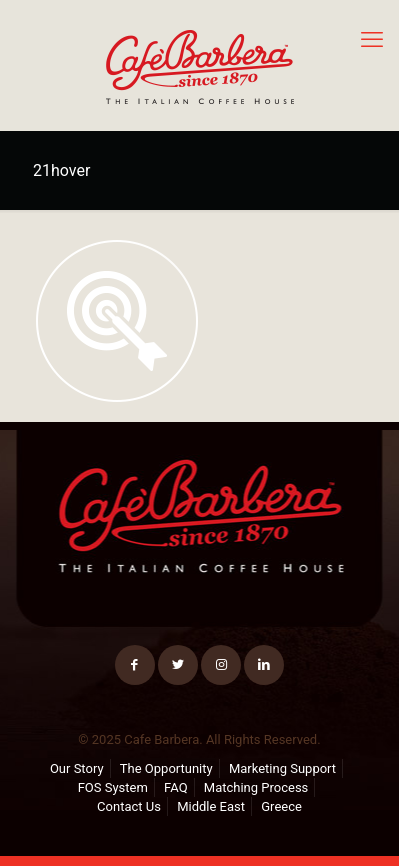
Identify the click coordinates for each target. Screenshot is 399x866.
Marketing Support (282, 768)
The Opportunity (166, 768)
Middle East (211, 806)
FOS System (113, 787)
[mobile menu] (372, 40)
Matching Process (256, 787)
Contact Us (129, 806)
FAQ (175, 787)
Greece (281, 806)
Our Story (77, 768)
